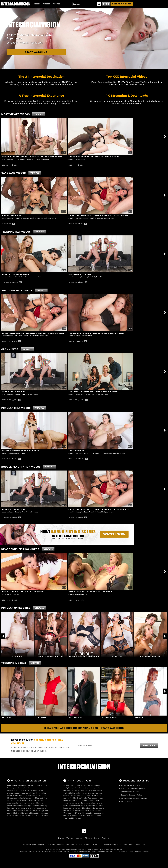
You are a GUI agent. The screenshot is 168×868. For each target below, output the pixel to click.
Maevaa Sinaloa (110, 717)
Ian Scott (85, 218)
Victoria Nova (86, 394)
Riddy (83, 159)
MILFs (27, 790)
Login (106, 4)
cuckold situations (24, 798)
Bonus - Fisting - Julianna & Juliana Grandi (91, 592)
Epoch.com (32, 851)
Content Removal (142, 851)
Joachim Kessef (8, 159)
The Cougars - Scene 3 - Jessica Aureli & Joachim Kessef (97, 333)
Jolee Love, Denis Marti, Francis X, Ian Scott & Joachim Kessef (100, 216)
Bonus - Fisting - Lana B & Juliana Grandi (23, 592)
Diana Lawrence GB (12, 216)
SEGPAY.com (105, 851)
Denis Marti (27, 218)
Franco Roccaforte (34, 159)
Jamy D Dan (20, 453)
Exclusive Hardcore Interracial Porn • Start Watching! (84, 728)
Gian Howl (105, 394)
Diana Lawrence (38, 218)
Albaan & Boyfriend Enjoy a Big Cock (21, 451)
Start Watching (36, 52)
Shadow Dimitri (51, 218)
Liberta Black (94, 453)
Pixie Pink (92, 277)
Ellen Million (84, 800)
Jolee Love (110, 218)
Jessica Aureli (86, 336)
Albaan (12, 453)
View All (39, 114)
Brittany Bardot (21, 159)
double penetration (40, 798)
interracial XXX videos (35, 803)
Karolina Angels (119, 453)
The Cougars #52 (77, 451)
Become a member (122, 4)
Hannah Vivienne (106, 453)
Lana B (17, 594)
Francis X (18, 218)
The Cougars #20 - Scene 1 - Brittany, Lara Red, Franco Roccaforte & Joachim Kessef (45, 157)
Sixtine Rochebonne (90, 798)
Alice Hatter (19, 277)
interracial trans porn (95, 808)
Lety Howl (96, 394)
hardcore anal (16, 800)
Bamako (28, 277)
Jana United (36, 277)
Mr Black (85, 453)
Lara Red (46, 159)
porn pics (88, 790)
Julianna (84, 594)
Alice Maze (100, 277)
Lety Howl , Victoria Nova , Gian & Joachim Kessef (94, 392)
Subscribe (149, 745)
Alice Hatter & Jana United (16, 274)
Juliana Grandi (8, 594)
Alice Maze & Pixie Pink (80, 274)
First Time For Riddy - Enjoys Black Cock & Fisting (94, 157)
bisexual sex (12, 798)
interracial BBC (38, 796)
